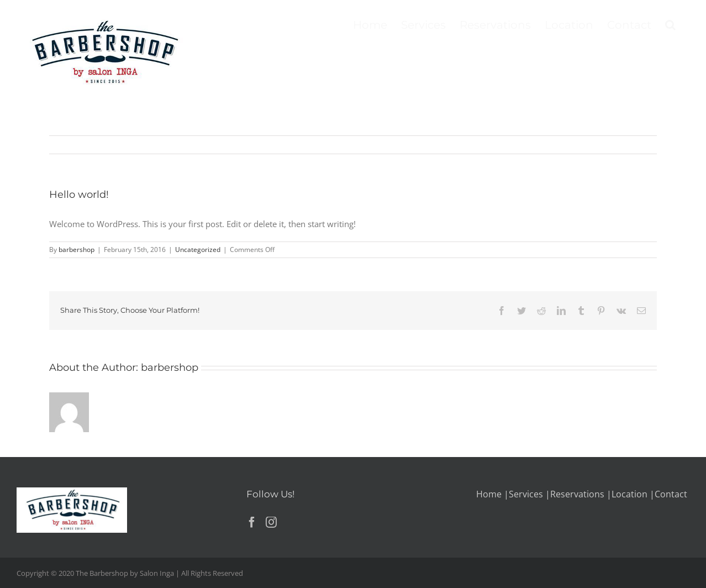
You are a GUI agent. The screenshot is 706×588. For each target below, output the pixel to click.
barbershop (77, 250)
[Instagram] (271, 522)
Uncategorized (198, 250)
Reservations (577, 494)
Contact (671, 494)
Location (629, 494)
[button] (670, 24)
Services (526, 494)
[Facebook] (252, 522)
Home (489, 494)
